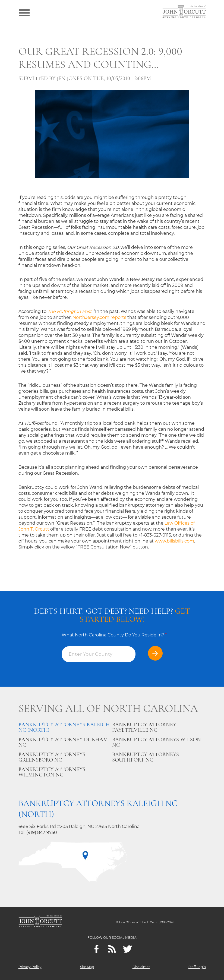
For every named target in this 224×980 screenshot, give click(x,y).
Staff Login (197, 967)
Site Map (87, 967)
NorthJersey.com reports (99, 317)
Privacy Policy (30, 967)
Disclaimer (141, 967)
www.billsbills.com (174, 541)
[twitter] (127, 949)
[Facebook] (97, 949)
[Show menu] (24, 12)
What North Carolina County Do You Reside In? (114, 635)
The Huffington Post (70, 311)
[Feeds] (112, 949)
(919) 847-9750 (42, 832)
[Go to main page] (184, 12)
